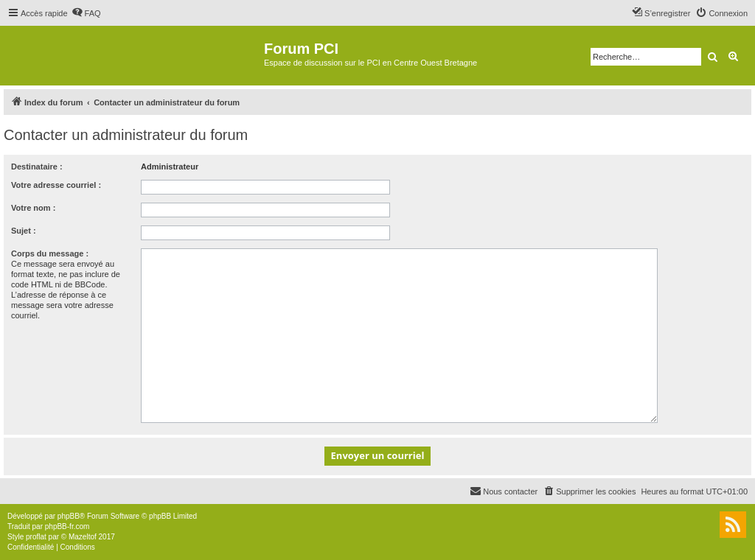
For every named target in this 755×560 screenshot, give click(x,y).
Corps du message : (50, 253)
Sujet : (24, 231)
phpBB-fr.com (67, 526)
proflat (36, 537)
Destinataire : (37, 167)
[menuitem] (86, 13)
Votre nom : (33, 208)
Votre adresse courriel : (56, 185)
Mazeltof (83, 537)
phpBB (69, 516)
